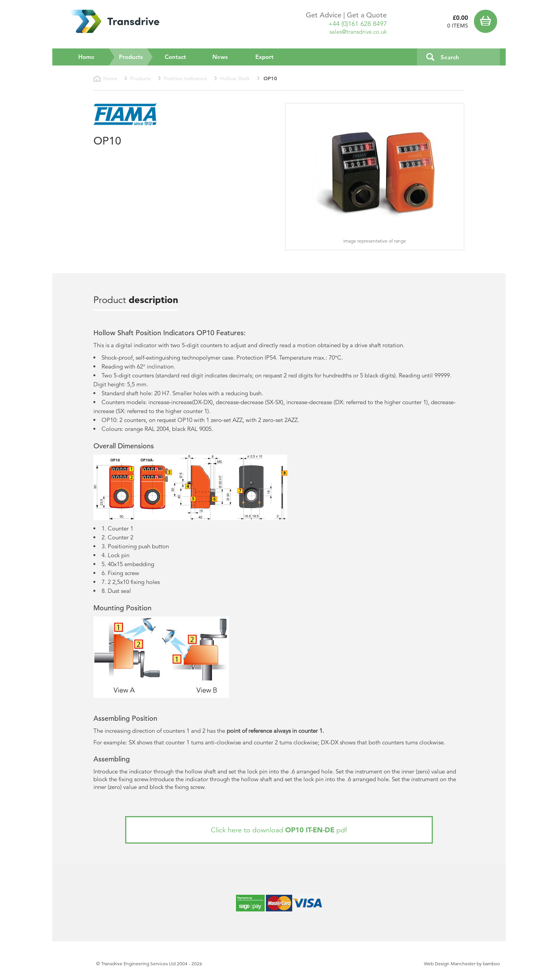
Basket (487, 21)
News (220, 57)
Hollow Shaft (235, 78)
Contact (175, 57)
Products (136, 57)
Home (86, 57)
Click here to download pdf (279, 830)
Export (264, 57)
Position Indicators (185, 78)
